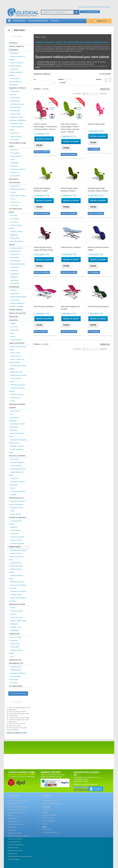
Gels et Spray (15, 133)
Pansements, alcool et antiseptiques (17, 483)
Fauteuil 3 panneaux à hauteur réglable (98, 249)
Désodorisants (15, 398)
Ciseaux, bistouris (16, 156)
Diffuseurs (14, 290)
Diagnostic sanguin (17, 123)
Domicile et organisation (18, 517)
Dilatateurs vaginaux (17, 446)
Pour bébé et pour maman (15, 210)
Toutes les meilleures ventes (17, 733)
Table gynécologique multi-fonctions (70, 308)
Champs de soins (16, 356)
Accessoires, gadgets (17, 543)
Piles (12, 657)
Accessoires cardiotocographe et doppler (16, 72)
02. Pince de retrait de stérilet (16, 712)
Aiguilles (13, 323)
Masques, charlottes (17, 394)
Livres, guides (15, 300)
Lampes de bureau (16, 617)
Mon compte (106, 7)
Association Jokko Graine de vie (52, 804)
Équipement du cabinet (17, 604)
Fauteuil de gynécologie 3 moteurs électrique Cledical (43, 249)
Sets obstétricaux (16, 466)
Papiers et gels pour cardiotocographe (16, 64)
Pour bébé (14, 215)
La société (45, 798)
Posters (13, 199)
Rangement (14, 624)
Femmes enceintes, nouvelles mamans (16, 250)
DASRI (12, 401)
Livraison (45, 812)
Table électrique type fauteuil (98, 306)
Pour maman (15, 219)
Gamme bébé (15, 293)
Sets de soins (15, 459)
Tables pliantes (15, 530)
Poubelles (14, 495)
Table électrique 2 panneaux (71, 247)
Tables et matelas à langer (16, 577)
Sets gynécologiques (17, 462)
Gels (12, 414)
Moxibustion (14, 330)
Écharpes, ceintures (17, 231)
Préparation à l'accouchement (15, 181)
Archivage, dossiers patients (16, 652)
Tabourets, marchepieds (18, 591)
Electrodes (14, 430)
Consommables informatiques (15, 678)
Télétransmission (16, 670)
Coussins (13, 192)
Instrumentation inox (16, 498)
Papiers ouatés (15, 353)
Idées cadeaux (15, 238)
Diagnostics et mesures (17, 88)
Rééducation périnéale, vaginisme (17, 406)
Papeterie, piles (14, 634)
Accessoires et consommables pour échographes (16, 81)
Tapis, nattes (15, 205)
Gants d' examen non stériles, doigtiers (17, 361)
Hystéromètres (15, 176)
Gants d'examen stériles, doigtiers (18, 367)
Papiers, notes (15, 644)
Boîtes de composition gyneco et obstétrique (17, 503)
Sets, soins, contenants (17, 456)
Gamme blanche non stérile (16, 474)
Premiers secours (16, 540)
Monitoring (14, 270)
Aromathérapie (15, 261)
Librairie (12, 245)
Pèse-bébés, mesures (17, 104)
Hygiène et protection (17, 343)
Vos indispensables (38, 21)
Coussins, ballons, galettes (15, 227)
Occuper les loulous (17, 611)
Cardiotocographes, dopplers (16, 128)
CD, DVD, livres (15, 202)
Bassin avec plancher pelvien (16, 435)
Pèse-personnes (16, 107)
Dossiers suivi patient (17, 537)
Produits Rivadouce (16, 310)
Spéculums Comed (16, 508)
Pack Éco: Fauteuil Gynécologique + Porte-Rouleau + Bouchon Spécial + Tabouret (45, 127)
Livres (12, 333)
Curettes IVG (15, 172)
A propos (45, 824)
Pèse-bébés (14, 534)
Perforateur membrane (18, 169)
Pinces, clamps (15, 153)
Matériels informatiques (18, 673)
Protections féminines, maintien (17, 390)
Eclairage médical (16, 595)
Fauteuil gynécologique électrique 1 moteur (42, 190)
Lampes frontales (16, 136)
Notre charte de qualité (50, 801)
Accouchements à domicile (15, 522)
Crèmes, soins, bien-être (18, 313)
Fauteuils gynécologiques (19, 550)
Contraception (15, 274)
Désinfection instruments (19, 375)
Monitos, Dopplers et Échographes (17, 48)
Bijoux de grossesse (17, 241)
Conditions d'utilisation (50, 815)
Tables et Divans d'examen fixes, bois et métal (16, 556)
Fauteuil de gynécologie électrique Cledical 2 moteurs (98, 190)
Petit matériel (15, 647)
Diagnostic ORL (15, 114)
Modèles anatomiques (18, 189)
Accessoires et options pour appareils (17, 425)
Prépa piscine (15, 186)
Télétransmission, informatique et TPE (16, 662)
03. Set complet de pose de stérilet (18, 714)
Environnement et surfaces (15, 380)
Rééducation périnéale (18, 264)
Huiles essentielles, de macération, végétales (17, 305)
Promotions (19, 21)
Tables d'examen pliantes (15, 571)
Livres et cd (14, 222)
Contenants (14, 478)
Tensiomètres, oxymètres (14, 93)
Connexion (90, 7)
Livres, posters (15, 411)
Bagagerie (14, 527)
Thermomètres (15, 98)
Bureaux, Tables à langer (18, 621)
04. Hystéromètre (12, 716)
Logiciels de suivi (16, 667)
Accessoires (14, 327)
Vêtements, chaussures (18, 385)
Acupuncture (15, 267)
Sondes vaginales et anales (16, 451)
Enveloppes (14, 640)
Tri (35, 79)
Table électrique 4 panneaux (44, 306)
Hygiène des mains (16, 372)
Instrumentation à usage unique (17, 145)
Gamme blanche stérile (18, 469)
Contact (55, 21)
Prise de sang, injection (18, 491)
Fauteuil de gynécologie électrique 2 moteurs (69, 190)
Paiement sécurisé (48, 818)
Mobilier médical (15, 547)
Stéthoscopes (15, 101)
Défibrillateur (15, 630)
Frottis (13, 159)
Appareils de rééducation (14, 419)
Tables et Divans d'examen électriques (16, 564)
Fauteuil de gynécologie (96, 124)
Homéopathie (15, 283)
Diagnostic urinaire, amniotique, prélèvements (17, 119)
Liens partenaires (48, 829)
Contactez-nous (47, 809)
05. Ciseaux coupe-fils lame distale (18, 718)
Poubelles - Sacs (16, 627)
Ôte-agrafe (14, 166)
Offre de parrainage (48, 821)
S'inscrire (98, 7)
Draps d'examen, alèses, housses (18, 348)
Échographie (14, 140)
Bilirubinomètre (15, 111)
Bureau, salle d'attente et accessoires (18, 599)
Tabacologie (13, 317)
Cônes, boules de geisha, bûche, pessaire (18, 441)
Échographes (15, 53)
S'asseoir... (14, 614)
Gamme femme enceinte (18, 297)
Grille (106, 80)
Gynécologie (14, 163)
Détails (38, 68)
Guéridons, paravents (17, 582)
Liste (110, 80)
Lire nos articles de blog (90, 12)
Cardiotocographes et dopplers (17, 58)
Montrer (61, 79)
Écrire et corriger (16, 637)
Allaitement (14, 235)
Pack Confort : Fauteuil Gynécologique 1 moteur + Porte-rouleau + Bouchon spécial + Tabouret (70, 128)
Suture (13, 488)
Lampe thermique (16, 340)
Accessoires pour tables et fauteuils (17, 587)
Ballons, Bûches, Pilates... (18, 196)
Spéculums (14, 150)
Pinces (12, 511)
